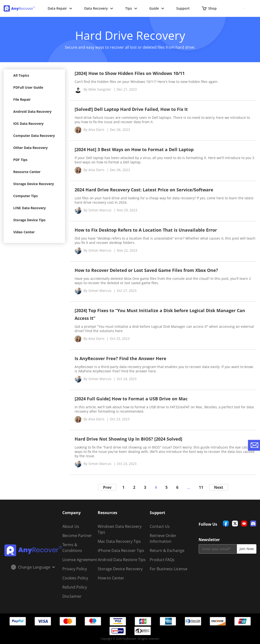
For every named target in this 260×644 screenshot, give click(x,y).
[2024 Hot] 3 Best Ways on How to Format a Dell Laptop (134, 149)
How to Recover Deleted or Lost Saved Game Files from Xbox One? (146, 270)
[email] (218, 549)
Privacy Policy (75, 569)
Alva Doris (96, 130)
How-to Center (111, 578)
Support (183, 8)
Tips (131, 8)
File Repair (22, 99)
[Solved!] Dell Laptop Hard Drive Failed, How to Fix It (131, 109)
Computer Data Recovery (34, 136)
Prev (107, 487)
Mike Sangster (100, 89)
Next (219, 487)
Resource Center (27, 172)
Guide (157, 8)
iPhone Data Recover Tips (121, 550)
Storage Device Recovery (34, 184)
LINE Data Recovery (29, 208)
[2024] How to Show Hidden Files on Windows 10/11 (130, 73)
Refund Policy (75, 587)
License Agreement (80, 560)
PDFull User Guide (28, 87)
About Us (71, 526)
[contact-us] (254, 445)
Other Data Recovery (30, 148)
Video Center (24, 232)
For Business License (169, 569)
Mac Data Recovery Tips (119, 541)
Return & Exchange (167, 550)
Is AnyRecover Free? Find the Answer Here (120, 358)
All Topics (21, 75)
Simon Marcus (100, 210)
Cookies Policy (75, 578)
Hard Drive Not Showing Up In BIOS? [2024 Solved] (128, 439)
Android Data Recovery (32, 111)
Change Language (33, 567)
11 (201, 487)
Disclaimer (72, 596)
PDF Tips (20, 160)
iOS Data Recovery (28, 124)
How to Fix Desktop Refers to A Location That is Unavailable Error (146, 230)
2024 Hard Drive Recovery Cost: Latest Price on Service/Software (144, 190)
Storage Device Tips (29, 220)
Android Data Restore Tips (122, 560)
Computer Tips (26, 196)
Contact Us (160, 526)
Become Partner (77, 536)
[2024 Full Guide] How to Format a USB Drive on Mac (131, 399)
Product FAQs (162, 560)
